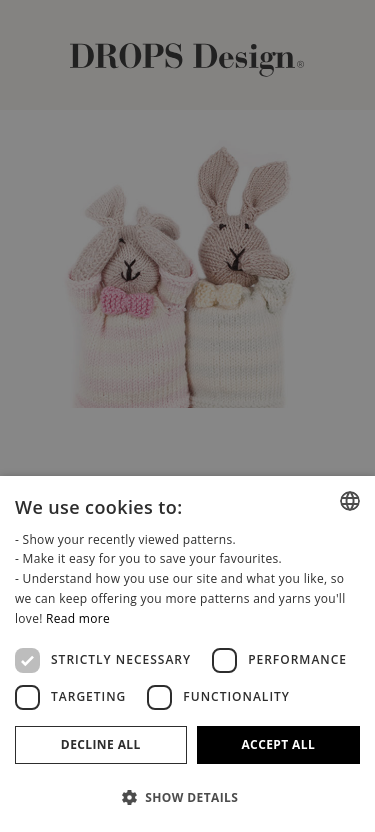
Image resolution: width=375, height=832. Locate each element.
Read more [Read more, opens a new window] (78, 618)
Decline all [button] (101, 744)
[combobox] (350, 501)
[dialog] (187, 654)
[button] (187, 797)
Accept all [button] (278, 744)
